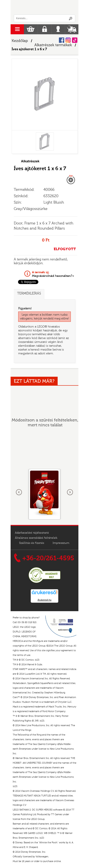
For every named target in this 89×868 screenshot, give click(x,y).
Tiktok (75, 40)
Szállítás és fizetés (32, 543)
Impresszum (61, 543)
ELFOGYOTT (65, 249)
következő (70, 492)
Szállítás (72, 29)
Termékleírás (29, 293)
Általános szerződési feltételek (36, 538)
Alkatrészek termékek (53, 45)
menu (17, 29)
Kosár (31, 29)
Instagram (68, 40)
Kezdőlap (20, 41)
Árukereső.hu (44, 600)
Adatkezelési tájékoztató (32, 533)
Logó (44, 7)
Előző (19, 492)
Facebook (62, 40)
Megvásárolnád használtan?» (53, 274)
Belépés (58, 29)
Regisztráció (45, 29)
